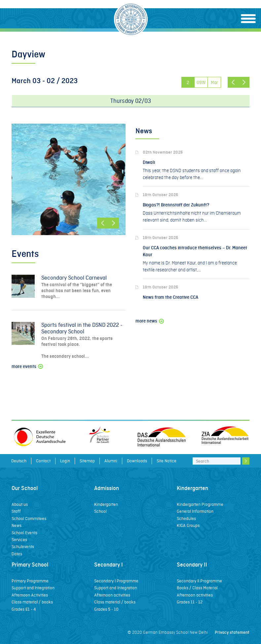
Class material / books (32, 602)
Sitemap (87, 461)
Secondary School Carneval (74, 278)
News (17, 525)
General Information (195, 511)
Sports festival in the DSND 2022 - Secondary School (82, 328)
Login (65, 461)
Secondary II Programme (199, 581)
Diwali (149, 162)
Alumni (111, 461)
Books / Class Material (197, 588)
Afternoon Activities (30, 595)
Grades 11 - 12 (190, 602)
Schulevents (23, 547)
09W (201, 82)
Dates (17, 554)
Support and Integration (33, 588)
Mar (214, 82)
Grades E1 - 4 (24, 609)
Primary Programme (30, 581)
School (100, 511)
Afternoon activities (112, 595)
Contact (43, 461)
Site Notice (167, 461)
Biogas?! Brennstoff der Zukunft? (176, 205)
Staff (16, 511)
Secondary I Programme (116, 581)
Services (19, 540)
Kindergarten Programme (200, 504)
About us (20, 504)
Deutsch (19, 461)
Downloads (137, 461)
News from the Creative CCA (170, 297)
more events (28, 367)
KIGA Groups (188, 525)
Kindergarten (106, 504)
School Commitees (29, 519)
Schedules (186, 519)
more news (150, 321)
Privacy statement (232, 632)
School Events (24, 533)
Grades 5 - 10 (106, 609)
